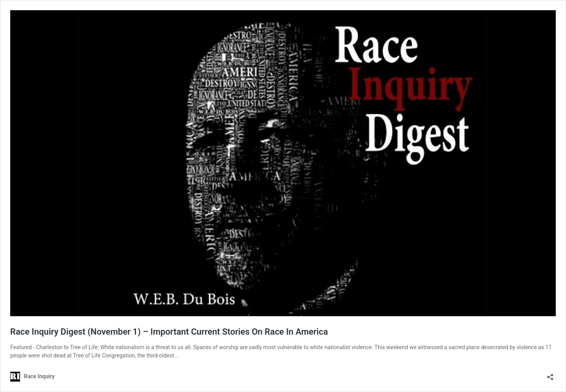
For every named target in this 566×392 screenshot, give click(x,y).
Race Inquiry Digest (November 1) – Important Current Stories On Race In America (169, 332)
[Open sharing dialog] (550, 375)
